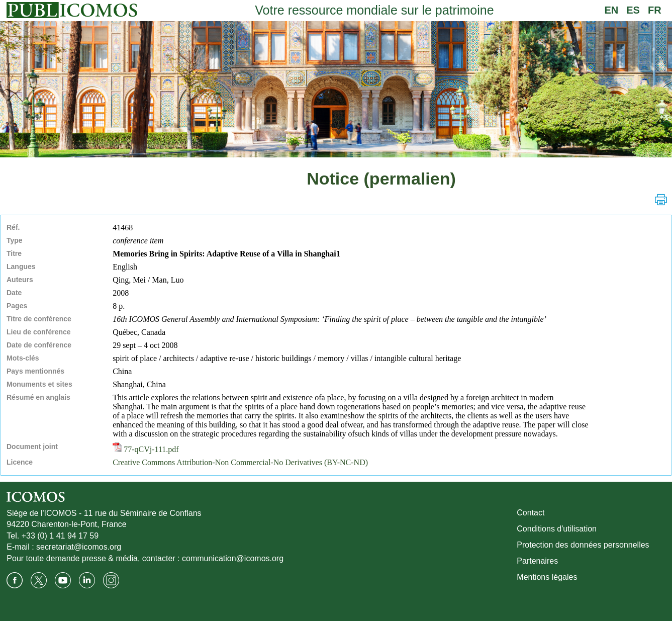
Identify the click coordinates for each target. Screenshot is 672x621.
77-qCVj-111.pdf (146, 449)
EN (611, 10)
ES (633, 10)
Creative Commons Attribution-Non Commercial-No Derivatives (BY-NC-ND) (240, 462)
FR (655, 10)
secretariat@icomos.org (79, 547)
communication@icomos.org (233, 558)
